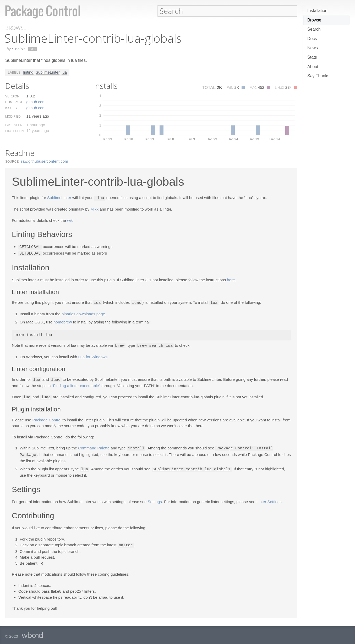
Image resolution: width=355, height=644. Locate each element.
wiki (70, 220)
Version (12, 96)
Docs (312, 39)
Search (314, 29)
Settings (155, 499)
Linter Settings (269, 499)
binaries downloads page (83, 313)
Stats (312, 57)
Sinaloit (18, 49)
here (231, 279)
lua (64, 72)
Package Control (47, 418)
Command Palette (94, 446)
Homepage (14, 102)
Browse (314, 20)
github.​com (36, 101)
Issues (11, 108)
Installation (317, 11)
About (313, 67)
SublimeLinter (48, 72)
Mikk (94, 209)
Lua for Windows (93, 355)
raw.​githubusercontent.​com (45, 161)
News (313, 48)
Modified (13, 116)
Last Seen (14, 125)
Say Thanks (318, 76)
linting (28, 72)
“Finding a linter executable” (76, 384)
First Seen (14, 131)
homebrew (63, 321)
